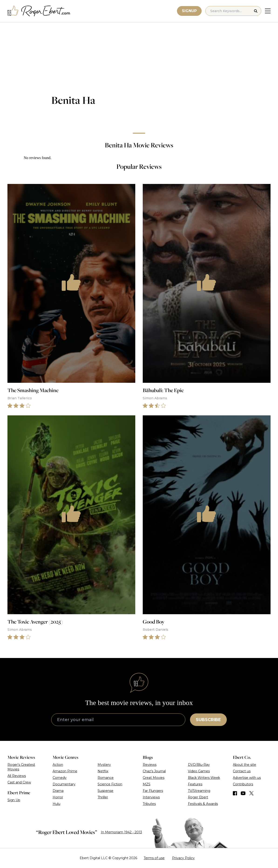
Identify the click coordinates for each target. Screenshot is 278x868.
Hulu (56, 804)
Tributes (149, 804)
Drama (58, 791)
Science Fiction (110, 784)
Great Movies (154, 778)
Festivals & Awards (203, 804)
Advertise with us (247, 778)
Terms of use (154, 858)
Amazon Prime (65, 771)
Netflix (103, 771)
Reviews (150, 765)
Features (195, 784)
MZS (147, 784)
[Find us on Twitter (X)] (251, 793)
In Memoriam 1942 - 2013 (121, 832)
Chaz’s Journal (154, 771)
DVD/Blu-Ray (199, 765)
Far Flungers (153, 791)
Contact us (242, 771)
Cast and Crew (19, 782)
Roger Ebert (198, 797)
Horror (58, 797)
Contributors (243, 784)
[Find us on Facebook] (235, 793)
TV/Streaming (199, 791)
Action (58, 765)
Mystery (104, 765)
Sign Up (14, 800)
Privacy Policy (183, 858)
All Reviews (17, 776)
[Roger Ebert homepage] (39, 11)
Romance (106, 778)
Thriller (103, 797)
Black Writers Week (204, 778)
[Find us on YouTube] (243, 793)
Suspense (105, 791)
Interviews (151, 797)
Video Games (199, 771)
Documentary (64, 784)
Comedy (60, 778)
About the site (244, 765)
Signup (189, 11)
